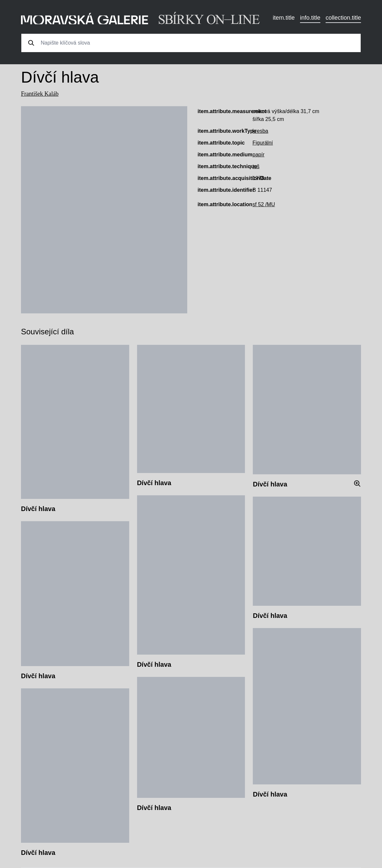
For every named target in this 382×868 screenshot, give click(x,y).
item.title (284, 18)
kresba (260, 131)
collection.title (343, 18)
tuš (256, 166)
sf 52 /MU (264, 204)
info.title (310, 18)
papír (258, 155)
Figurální (263, 143)
